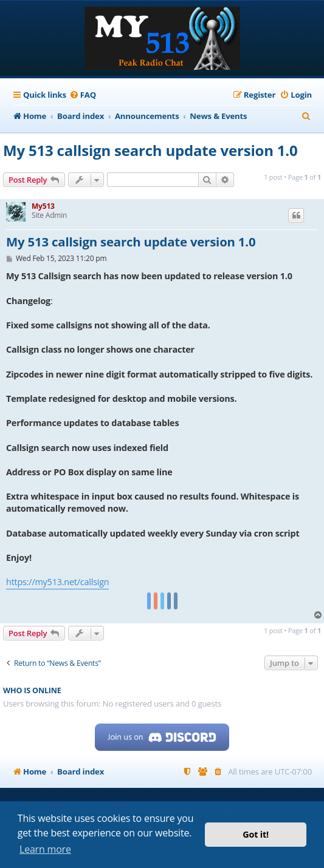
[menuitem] (83, 95)
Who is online (32, 690)
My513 (43, 206)
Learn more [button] (45, 849)
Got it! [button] (256, 834)
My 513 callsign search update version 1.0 (150, 150)
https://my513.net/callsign (57, 582)
